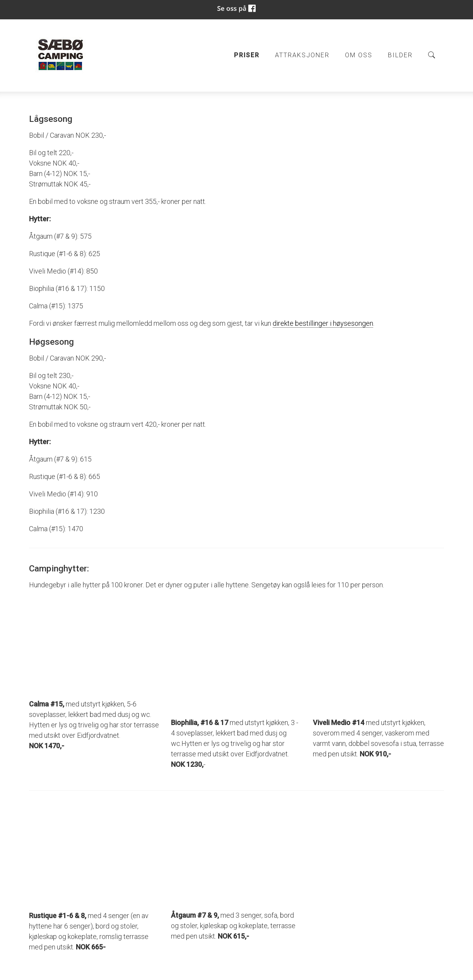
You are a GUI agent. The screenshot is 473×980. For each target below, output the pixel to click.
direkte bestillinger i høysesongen (323, 323)
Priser (247, 55)
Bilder (400, 55)
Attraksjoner (302, 55)
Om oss (359, 55)
